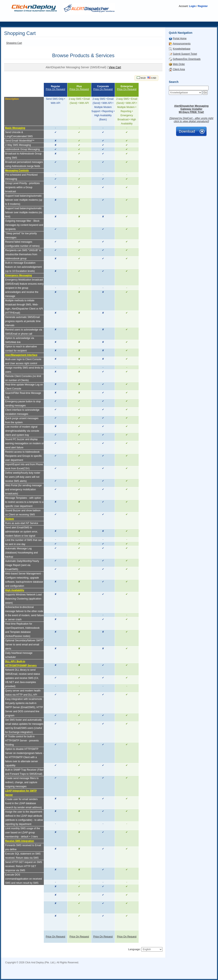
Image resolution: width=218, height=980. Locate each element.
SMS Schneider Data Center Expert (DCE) (134, 971)
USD (152, 78)
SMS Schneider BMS (171, 971)
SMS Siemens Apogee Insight (195, 965)
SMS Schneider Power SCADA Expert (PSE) (38, 971)
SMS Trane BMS (60, 974)
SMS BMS (98, 965)
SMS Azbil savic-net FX (111, 974)
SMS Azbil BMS (134, 974)
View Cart (115, 67)
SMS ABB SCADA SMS (42, 977)
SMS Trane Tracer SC (37, 974)
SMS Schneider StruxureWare (71, 968)
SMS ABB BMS (200, 974)
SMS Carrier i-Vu (154, 974)
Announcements (182, 44)
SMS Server (29, 965)
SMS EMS (110, 965)
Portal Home (180, 38)
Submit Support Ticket (185, 54)
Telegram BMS (64, 965)
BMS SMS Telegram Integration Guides (154, 965)
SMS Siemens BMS (42, 968)
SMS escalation (45, 965)
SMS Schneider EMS (195, 971)
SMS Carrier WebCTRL (177, 974)
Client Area (179, 69)
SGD (141, 78)
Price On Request (55, 89)
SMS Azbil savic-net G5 (83, 974)
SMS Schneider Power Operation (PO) (87, 971)
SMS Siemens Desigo (18, 968)
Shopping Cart (14, 43)
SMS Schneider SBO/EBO (104, 968)
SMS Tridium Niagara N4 (96, 977)
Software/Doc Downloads (187, 59)
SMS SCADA (124, 965)
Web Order (179, 64)
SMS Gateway (13, 965)
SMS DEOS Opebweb (68, 977)
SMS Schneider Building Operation (141, 968)
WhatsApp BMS (82, 965)
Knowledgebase (181, 49)
